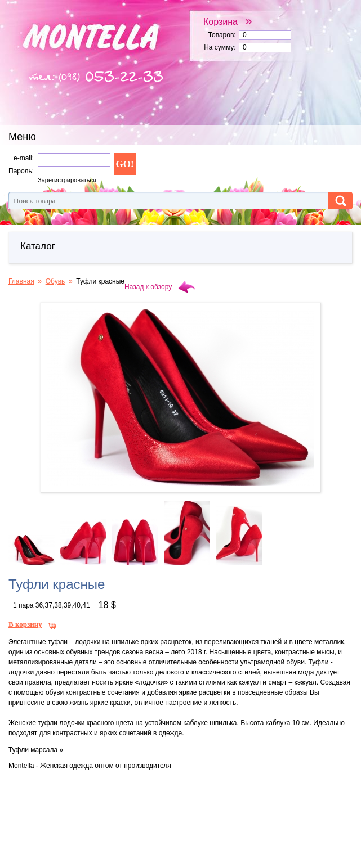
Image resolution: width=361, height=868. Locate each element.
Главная (21, 281)
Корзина (228, 21)
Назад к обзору (148, 287)
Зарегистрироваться (67, 180)
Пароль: (21, 171)
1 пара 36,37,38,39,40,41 (52, 605)
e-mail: (24, 158)
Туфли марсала (33, 750)
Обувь (55, 281)
